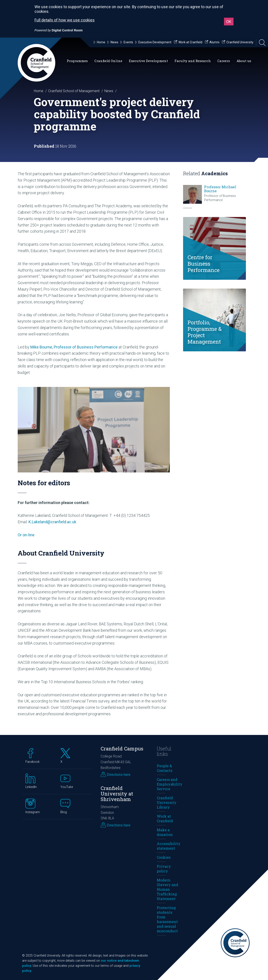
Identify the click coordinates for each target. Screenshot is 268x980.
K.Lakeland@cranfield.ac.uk (52, 522)
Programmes (77, 61)
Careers (224, 61)
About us (244, 61)
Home (39, 91)
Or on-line (26, 535)
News (109, 91)
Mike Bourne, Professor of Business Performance (74, 347)
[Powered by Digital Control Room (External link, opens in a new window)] (59, 30)
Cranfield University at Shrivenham (117, 794)
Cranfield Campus (122, 749)
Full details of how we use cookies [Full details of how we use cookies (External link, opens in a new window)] (65, 20)
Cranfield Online (108, 61)
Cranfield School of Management (74, 91)
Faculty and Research (193, 61)
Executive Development (148, 61)
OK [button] (229, 22)
